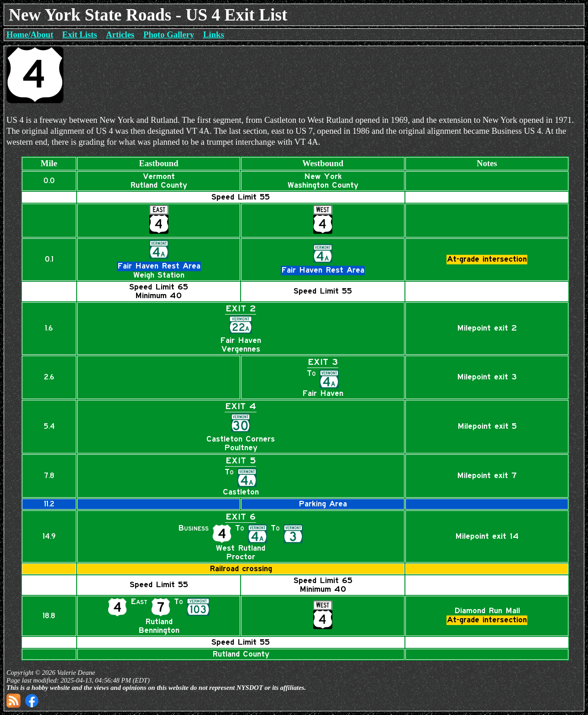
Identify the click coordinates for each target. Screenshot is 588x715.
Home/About (30, 34)
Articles (120, 34)
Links (214, 34)
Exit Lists (79, 34)
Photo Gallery (169, 34)
